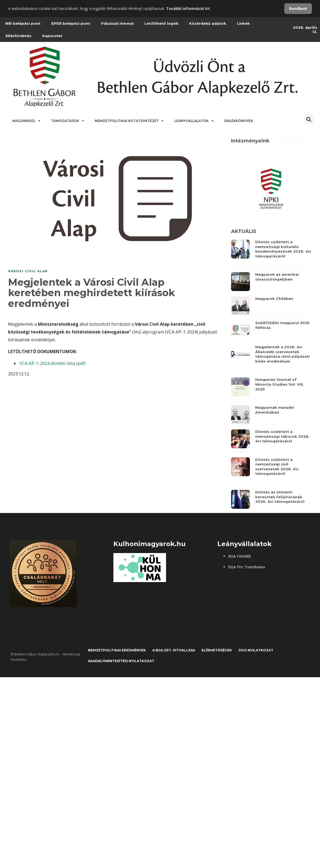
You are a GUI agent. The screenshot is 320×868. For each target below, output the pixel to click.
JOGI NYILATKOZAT (256, 650)
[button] (309, 119)
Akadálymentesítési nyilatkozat (121, 661)
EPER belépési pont (71, 23)
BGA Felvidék (240, 556)
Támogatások (68, 121)
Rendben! (298, 8)
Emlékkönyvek (239, 121)
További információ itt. (188, 8)
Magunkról (26, 121)
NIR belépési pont (23, 23)
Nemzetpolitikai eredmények (117, 650)
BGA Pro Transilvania (247, 567)
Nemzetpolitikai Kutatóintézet (129, 121)
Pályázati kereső (117, 23)
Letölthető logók (161, 23)
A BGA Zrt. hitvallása (174, 650)
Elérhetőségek (217, 650)
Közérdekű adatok (208, 23)
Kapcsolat (52, 36)
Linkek (243, 23)
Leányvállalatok (194, 121)
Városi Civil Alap (28, 271)
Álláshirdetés (18, 36)
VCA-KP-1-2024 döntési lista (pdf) (53, 363)
